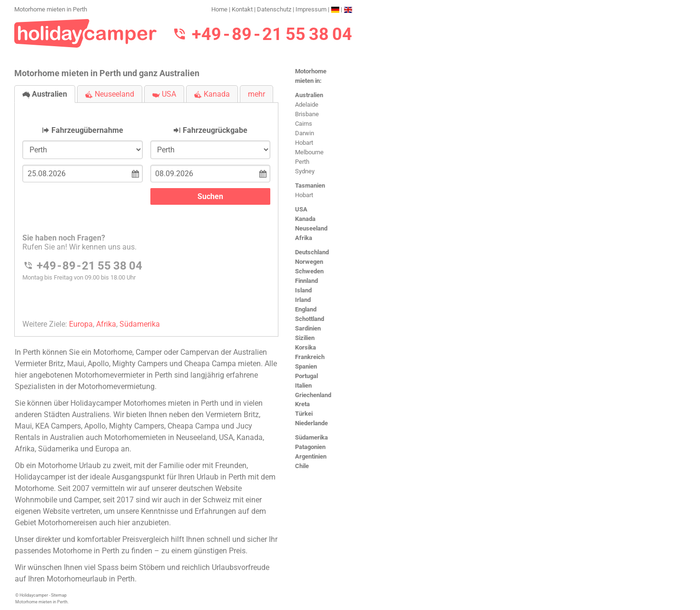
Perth (302, 162)
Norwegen (309, 262)
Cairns (304, 124)
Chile (302, 466)
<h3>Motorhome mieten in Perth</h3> (146, 212)
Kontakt (242, 9)
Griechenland (313, 395)
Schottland (310, 319)
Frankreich (310, 357)
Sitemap (59, 595)
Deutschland (312, 252)
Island (303, 290)
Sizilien (305, 338)
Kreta (302, 404)
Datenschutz (274, 9)
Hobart (304, 143)
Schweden (309, 271)
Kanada (305, 219)
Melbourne (309, 152)
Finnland (306, 281)
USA (301, 209)
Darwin (305, 133)
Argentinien (311, 456)
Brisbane (307, 114)
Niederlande (311, 423)
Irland (303, 300)
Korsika (306, 347)
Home (219, 9)
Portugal (306, 376)
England (306, 309)
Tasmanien (310, 185)
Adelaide (307, 105)
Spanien (306, 366)
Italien (303, 385)
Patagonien (310, 447)
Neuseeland (311, 228)
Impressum (311, 9)
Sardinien (308, 328)
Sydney (305, 171)
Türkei (304, 414)
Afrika (304, 238)
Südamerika (311, 437)
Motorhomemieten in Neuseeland (160, 437)
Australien (309, 95)
